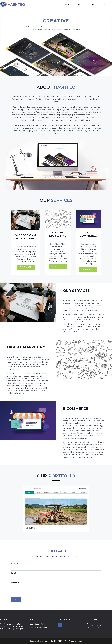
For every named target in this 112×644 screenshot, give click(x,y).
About (68, 5)
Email (14, 573)
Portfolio (92, 5)
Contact (106, 5)
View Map (94, 625)
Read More (26, 267)
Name (14, 564)
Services (79, 5)
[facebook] (60, 625)
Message (16, 582)
